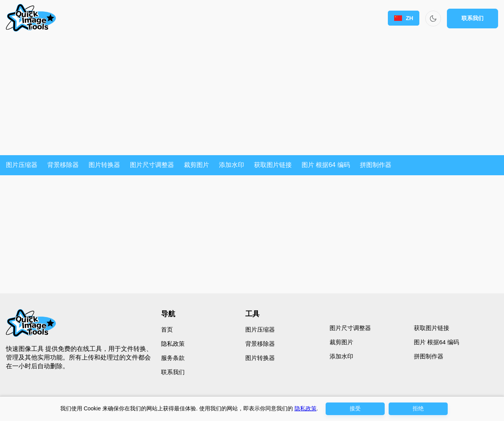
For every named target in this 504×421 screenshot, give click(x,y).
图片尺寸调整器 (152, 165)
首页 (167, 329)
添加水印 (232, 165)
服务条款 (173, 358)
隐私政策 (173, 344)
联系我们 (472, 18)
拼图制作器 (376, 165)
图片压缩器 (22, 165)
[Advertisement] (252, 96)
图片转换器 (104, 165)
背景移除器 (63, 165)
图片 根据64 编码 (326, 165)
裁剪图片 (196, 165)
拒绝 (418, 408)
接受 (355, 408)
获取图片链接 (273, 165)
